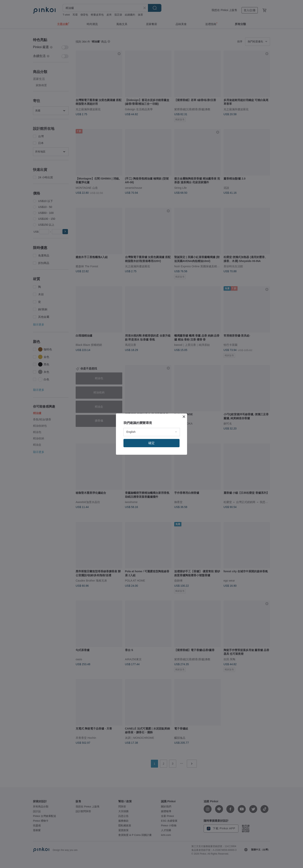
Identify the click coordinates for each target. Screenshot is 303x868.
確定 (151, 443)
